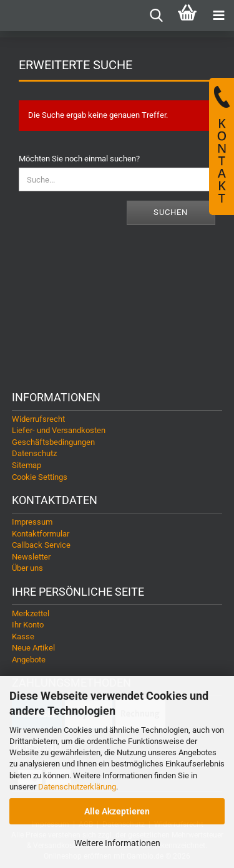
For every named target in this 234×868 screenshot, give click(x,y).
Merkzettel (31, 613)
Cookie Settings (40, 477)
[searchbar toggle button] (156, 16)
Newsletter (31, 557)
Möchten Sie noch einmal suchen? (79, 159)
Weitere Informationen (117, 843)
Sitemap (27, 465)
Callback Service (41, 545)
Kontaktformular (41, 534)
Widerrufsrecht (38, 419)
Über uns (27, 568)
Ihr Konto (28, 625)
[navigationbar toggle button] (218, 16)
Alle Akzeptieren (117, 811)
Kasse (23, 637)
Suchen (171, 212)
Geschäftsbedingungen (53, 442)
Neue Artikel (33, 648)
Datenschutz (34, 453)
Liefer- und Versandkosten (59, 430)
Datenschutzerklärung (77, 787)
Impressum (32, 522)
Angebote (29, 660)
